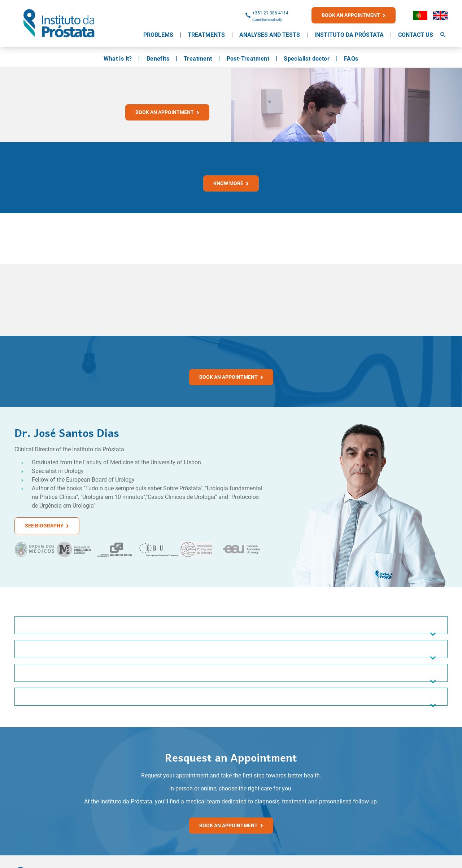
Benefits (158, 59)
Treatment (198, 59)
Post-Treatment (248, 59)
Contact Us (416, 35)
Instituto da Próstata (349, 35)
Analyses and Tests (270, 35)
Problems (158, 35)
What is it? (118, 59)
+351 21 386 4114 (270, 13)
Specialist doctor (307, 59)
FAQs (351, 59)
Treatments (206, 35)
